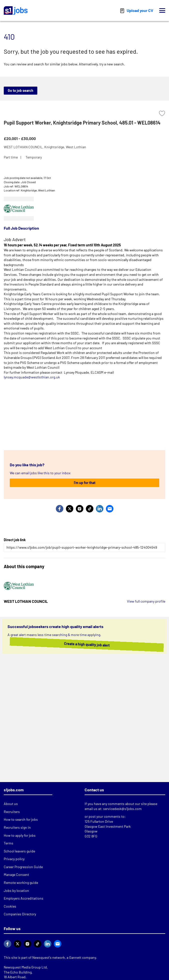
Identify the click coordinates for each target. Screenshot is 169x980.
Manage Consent (16, 875)
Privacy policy (14, 859)
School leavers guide (19, 851)
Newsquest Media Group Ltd (25, 967)
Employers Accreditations (24, 898)
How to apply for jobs (20, 835)
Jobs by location (16, 891)
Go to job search (21, 90)
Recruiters (12, 812)
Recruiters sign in (17, 827)
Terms (9, 843)
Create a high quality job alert (82, 644)
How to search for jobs (21, 819)
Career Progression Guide (23, 867)
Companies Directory (20, 914)
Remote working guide (21, 883)
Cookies (10, 906)
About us (11, 804)
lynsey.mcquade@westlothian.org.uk (32, 377)
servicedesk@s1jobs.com (122, 809)
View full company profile (146, 601)
